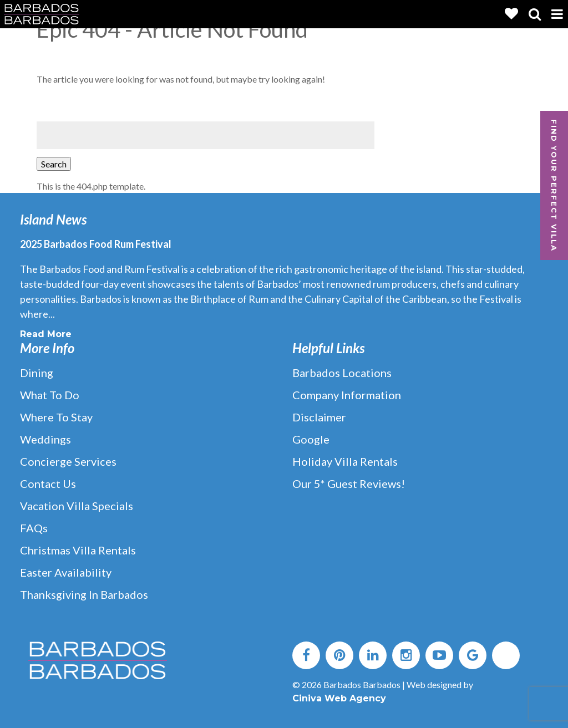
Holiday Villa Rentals (345, 461)
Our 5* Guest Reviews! (349, 483)
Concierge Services (68, 461)
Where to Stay (56, 417)
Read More (46, 334)
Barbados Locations (342, 373)
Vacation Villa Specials (77, 506)
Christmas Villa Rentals (78, 550)
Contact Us (48, 483)
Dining (37, 373)
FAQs (34, 528)
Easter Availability (66, 572)
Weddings (45, 439)
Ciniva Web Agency (339, 698)
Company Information (347, 395)
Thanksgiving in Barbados (84, 594)
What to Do (50, 395)
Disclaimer (319, 417)
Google (311, 439)
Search (54, 164)
